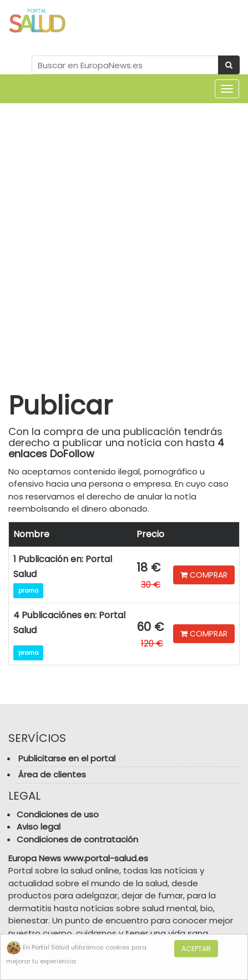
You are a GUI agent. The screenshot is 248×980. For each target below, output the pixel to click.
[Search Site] (125, 65)
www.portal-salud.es (106, 858)
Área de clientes (52, 774)
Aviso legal (39, 827)
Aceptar (196, 949)
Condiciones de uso (58, 814)
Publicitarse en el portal (67, 758)
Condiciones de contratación (77, 839)
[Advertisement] (124, 238)
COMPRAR (204, 575)
